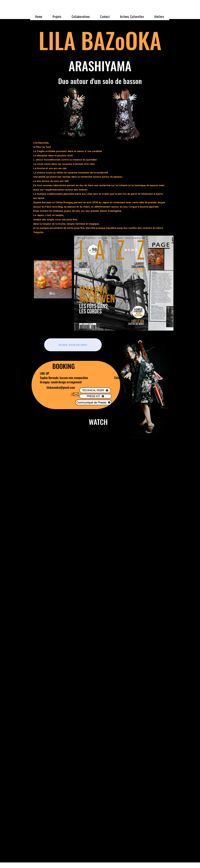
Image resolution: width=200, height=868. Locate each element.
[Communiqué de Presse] (93, 402)
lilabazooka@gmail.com (61, 387)
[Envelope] (74, 394)
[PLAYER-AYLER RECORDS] (73, 345)
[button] (57, 17)
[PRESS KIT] (96, 396)
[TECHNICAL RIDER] (95, 390)
